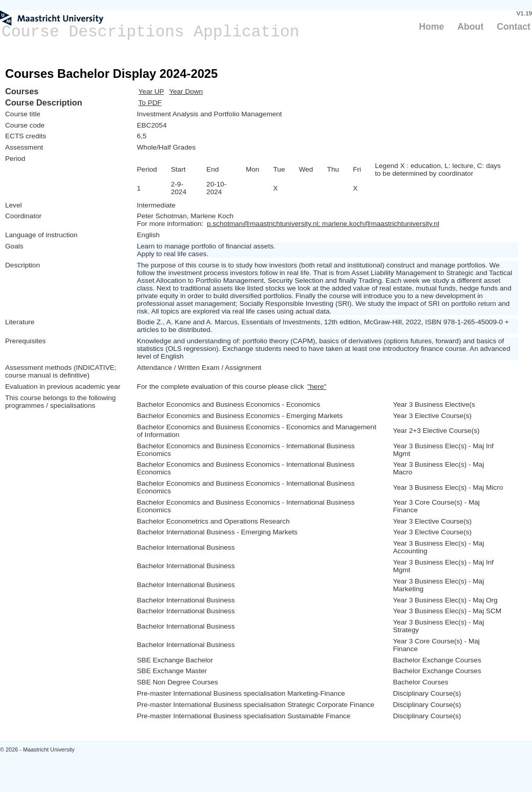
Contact (514, 27)
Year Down (186, 91)
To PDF (150, 103)
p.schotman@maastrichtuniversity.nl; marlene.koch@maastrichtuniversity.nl (323, 224)
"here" (317, 387)
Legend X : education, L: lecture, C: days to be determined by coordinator (438, 170)
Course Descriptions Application (151, 32)
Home (431, 27)
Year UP (151, 91)
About (470, 27)
